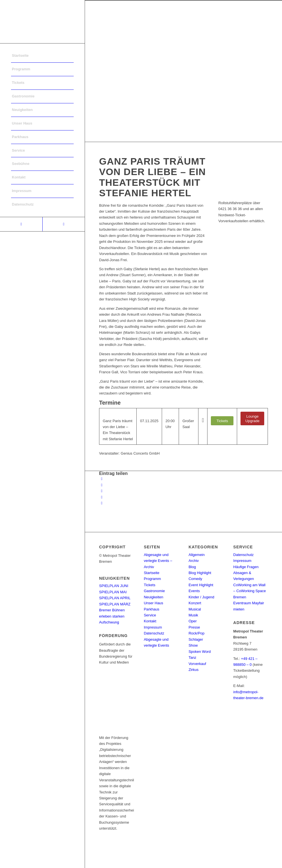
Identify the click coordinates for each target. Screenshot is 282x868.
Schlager (196, 639)
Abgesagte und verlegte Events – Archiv (158, 561)
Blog (192, 567)
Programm (152, 579)
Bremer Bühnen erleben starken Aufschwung (112, 616)
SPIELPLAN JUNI (114, 586)
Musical (195, 609)
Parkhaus (151, 609)
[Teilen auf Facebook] (102, 479)
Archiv (194, 561)
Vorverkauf (197, 664)
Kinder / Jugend (201, 597)
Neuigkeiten (153, 597)
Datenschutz (154, 633)
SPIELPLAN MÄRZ (115, 604)
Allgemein (197, 555)
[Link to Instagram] (64, 224)
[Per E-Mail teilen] (102, 503)
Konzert (195, 603)
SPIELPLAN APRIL (115, 598)
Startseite (151, 573)
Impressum (153, 627)
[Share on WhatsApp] (102, 491)
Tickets (149, 585)
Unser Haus (153, 603)
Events (194, 591)
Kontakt (150, 621)
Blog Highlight (200, 573)
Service (150, 615)
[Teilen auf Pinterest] (102, 497)
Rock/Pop (196, 633)
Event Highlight (201, 585)
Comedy (195, 579)
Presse (194, 627)
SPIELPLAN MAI (113, 592)
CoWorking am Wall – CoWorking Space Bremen (249, 591)
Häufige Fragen (246, 567)
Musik (193, 615)
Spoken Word (200, 652)
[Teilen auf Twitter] (102, 485)
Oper (193, 621)
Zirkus (194, 670)
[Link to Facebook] (21, 224)
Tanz (192, 657)
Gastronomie (154, 591)
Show (193, 645)
